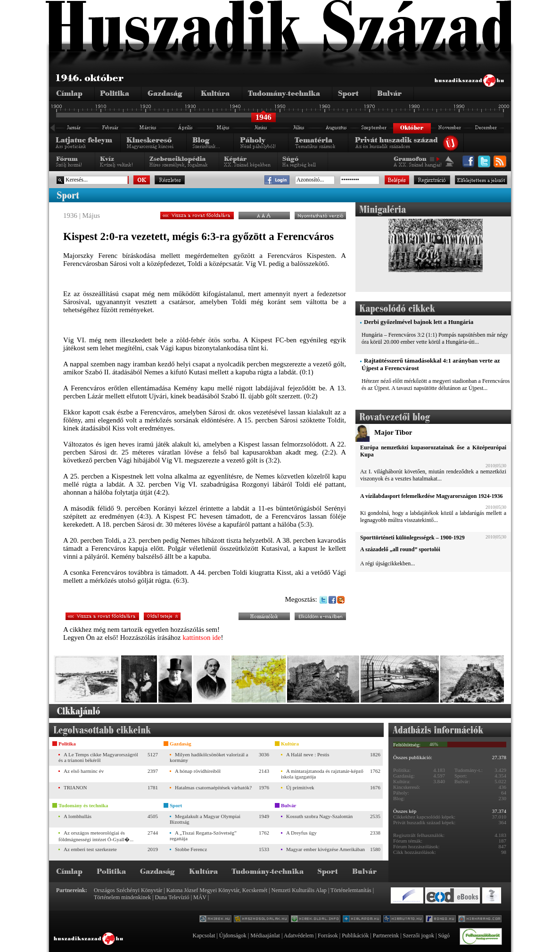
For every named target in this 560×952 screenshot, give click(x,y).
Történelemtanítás (351, 890)
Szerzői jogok (419, 935)
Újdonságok (233, 935)
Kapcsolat (204, 935)
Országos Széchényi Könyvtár (128, 890)
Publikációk (355, 935)
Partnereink (386, 935)
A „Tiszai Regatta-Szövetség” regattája (203, 836)
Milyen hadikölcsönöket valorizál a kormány (209, 757)
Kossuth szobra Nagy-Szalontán (319, 816)
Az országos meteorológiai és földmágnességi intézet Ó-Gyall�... (96, 836)
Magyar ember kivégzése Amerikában (325, 849)
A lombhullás (78, 816)
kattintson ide (202, 637)
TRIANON (75, 787)
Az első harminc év (84, 771)
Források (328, 935)
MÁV (200, 897)
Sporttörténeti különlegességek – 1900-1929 (412, 538)
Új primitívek (300, 787)
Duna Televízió (172, 897)
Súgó (444, 935)
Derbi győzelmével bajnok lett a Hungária (419, 322)
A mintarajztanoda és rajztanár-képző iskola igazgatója (322, 774)
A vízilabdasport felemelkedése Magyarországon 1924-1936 (431, 496)
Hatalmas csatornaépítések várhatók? (213, 787)
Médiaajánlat (265, 935)
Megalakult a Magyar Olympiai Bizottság (205, 819)
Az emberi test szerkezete (90, 849)
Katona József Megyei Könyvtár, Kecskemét (217, 890)
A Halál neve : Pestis (308, 754)
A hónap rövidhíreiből (198, 771)
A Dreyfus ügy (301, 833)
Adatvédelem (299, 935)
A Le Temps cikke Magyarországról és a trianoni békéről (98, 757)
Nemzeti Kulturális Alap (299, 890)
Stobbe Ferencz (191, 849)
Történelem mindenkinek (122, 897)
